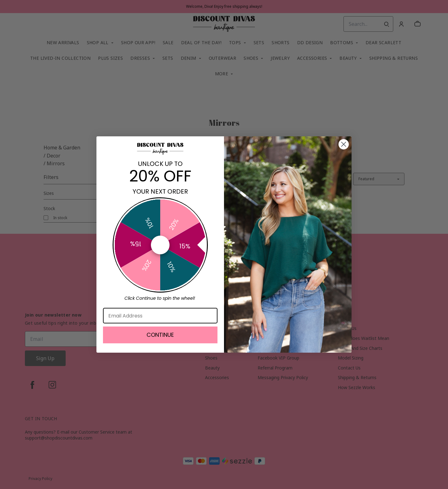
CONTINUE (160, 335)
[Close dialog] (344, 144)
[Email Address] (160, 316)
